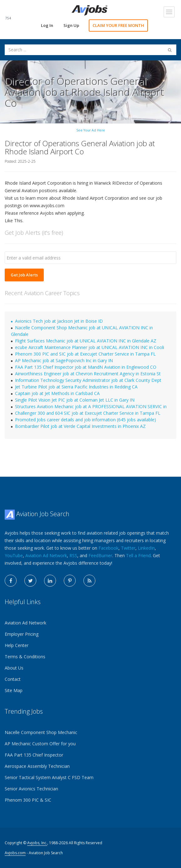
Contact (13, 679)
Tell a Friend (138, 555)
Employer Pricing (22, 634)
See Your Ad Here (91, 130)
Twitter (128, 548)
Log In (47, 25)
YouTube (14, 555)
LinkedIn (146, 548)
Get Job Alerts (24, 275)
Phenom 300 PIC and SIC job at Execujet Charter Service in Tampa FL (85, 354)
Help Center (17, 645)
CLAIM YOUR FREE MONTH (118, 25)
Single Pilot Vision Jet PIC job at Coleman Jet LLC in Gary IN (75, 400)
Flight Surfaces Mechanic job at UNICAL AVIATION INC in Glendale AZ (86, 341)
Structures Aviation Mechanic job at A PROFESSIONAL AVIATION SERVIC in (91, 406)
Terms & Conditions (25, 657)
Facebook (108, 548)
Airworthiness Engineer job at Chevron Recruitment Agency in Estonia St (88, 374)
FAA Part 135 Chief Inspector (34, 755)
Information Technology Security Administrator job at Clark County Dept (88, 380)
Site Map (14, 690)
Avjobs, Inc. (37, 843)
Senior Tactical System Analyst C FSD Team (49, 777)
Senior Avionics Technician (31, 789)
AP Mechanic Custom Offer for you (40, 744)
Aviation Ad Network (46, 555)
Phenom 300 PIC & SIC (28, 800)
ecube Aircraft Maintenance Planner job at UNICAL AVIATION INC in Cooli (90, 347)
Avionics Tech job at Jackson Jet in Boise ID (59, 321)
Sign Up (71, 25)
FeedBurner (100, 555)
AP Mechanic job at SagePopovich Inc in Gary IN (64, 360)
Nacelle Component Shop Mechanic (41, 732)
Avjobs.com (15, 853)
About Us (14, 668)
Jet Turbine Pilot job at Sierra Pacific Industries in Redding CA (76, 387)
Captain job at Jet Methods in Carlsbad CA (57, 393)
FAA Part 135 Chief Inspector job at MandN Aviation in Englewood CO (86, 367)
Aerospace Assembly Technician (37, 766)
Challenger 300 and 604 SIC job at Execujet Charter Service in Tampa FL (88, 413)
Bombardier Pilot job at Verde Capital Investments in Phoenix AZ (80, 426)
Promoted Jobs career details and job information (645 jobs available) (85, 420)
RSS (73, 555)
